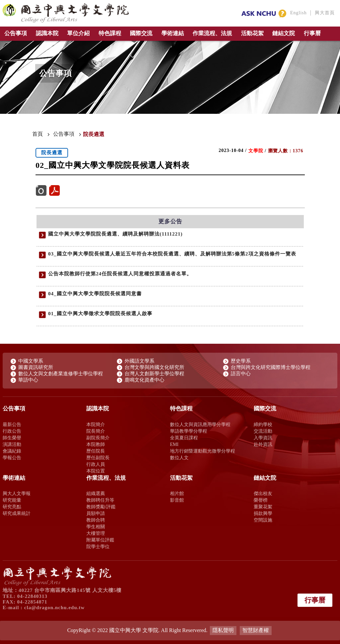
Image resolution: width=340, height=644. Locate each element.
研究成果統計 (17, 513)
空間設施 (263, 520)
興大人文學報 (17, 493)
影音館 (177, 500)
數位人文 (179, 458)
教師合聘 (96, 520)
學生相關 (96, 527)
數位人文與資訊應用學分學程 (200, 424)
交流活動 (263, 431)
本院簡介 (96, 424)
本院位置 (96, 471)
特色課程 (110, 33)
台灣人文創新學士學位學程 (154, 374)
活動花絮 (252, 33)
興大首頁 (325, 13)
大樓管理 (96, 533)
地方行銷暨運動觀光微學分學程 (203, 451)
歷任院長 (96, 451)
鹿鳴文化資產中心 (144, 380)
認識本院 (47, 33)
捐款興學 (263, 513)
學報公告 (12, 458)
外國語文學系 (139, 361)
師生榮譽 (12, 438)
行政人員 (96, 464)
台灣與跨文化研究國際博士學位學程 (271, 367)
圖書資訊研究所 (36, 367)
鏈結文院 (284, 33)
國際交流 (141, 33)
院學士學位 (98, 546)
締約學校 (263, 424)
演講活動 (12, 444)
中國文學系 (31, 361)
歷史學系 (241, 361)
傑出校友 (263, 493)
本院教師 (96, 444)
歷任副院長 (98, 458)
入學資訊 (263, 438)
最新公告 (12, 424)
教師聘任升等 (100, 500)
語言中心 (241, 374)
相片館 (177, 493)
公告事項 (16, 33)
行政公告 (12, 431)
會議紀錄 (12, 451)
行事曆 (312, 33)
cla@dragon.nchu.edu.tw (54, 608)
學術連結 (173, 33)
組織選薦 (96, 493)
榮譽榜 (261, 500)
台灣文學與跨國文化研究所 (154, 367)
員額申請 (96, 513)
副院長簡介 (98, 438)
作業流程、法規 (212, 33)
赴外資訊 (263, 444)
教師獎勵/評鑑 (101, 507)
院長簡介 (96, 431)
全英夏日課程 (184, 438)
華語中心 (28, 380)
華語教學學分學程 (189, 431)
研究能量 (12, 500)
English (298, 13)
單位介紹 (78, 33)
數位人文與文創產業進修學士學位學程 (61, 374)
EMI (174, 444)
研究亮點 (12, 507)
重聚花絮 (263, 507)
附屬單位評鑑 (100, 540)
